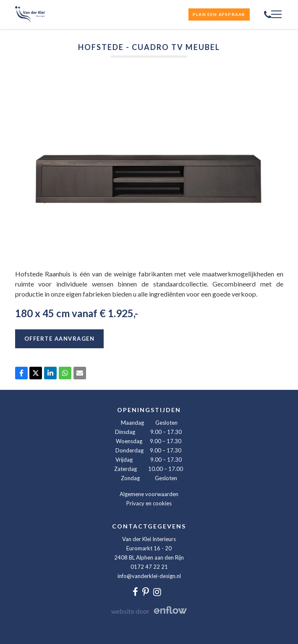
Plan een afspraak (219, 14)
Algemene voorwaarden (149, 494)
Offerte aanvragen (60, 339)
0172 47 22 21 (149, 567)
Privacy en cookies (149, 503)
